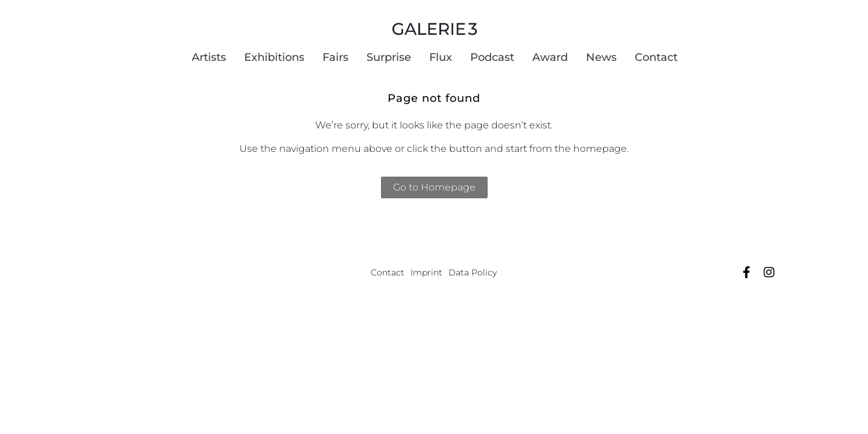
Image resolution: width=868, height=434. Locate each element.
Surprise (389, 57)
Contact (656, 57)
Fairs (335, 57)
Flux (441, 57)
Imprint (426, 272)
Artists (209, 57)
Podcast (492, 57)
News (601, 57)
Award (550, 57)
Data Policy (473, 272)
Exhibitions (274, 57)
